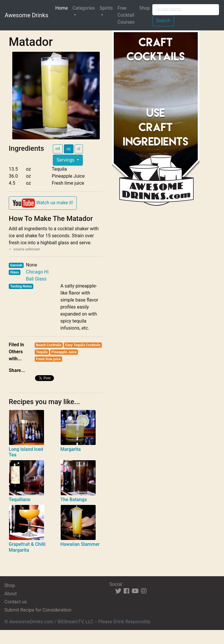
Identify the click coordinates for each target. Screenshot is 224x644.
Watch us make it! (43, 203)
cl (79, 149)
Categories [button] (84, 8)
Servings (66, 160)
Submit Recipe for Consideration (38, 610)
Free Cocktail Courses (126, 15)
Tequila (42, 352)
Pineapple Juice (64, 352)
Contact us (16, 602)
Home (63, 8)
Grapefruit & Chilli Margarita (27, 547)
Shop (145, 8)
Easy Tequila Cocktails (83, 345)
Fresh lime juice (48, 359)
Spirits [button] (106, 8)
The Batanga (73, 500)
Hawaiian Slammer (80, 544)
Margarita (71, 449)
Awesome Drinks (26, 15)
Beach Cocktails (49, 345)
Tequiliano (20, 500)
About (11, 594)
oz (69, 149)
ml (58, 149)
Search (163, 21)
